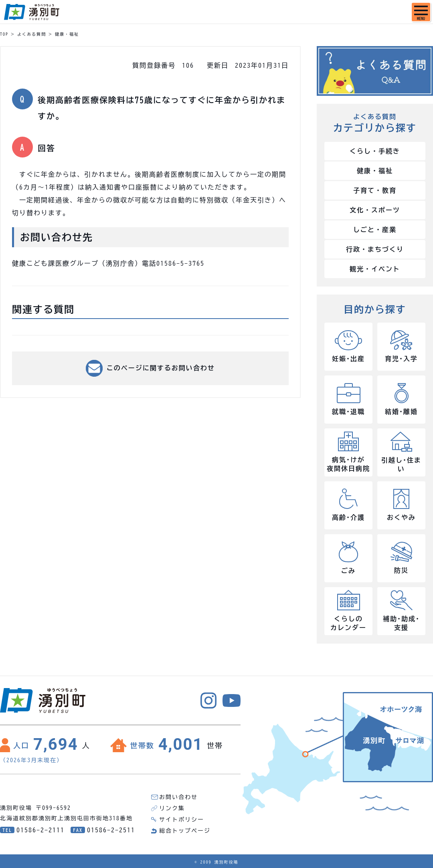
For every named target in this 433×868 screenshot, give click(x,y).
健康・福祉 (67, 34)
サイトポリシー (182, 820)
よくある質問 (32, 34)
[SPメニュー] (421, 12)
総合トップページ (185, 831)
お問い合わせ (178, 797)
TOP (4, 34)
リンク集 (172, 808)
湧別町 (32, 12)
